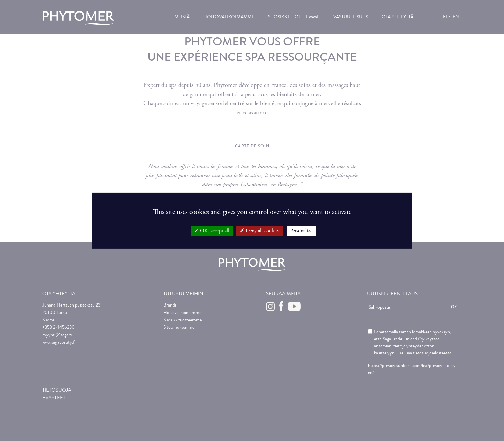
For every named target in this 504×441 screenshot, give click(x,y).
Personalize (301, 231)
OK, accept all (212, 231)
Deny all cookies (260, 231)
